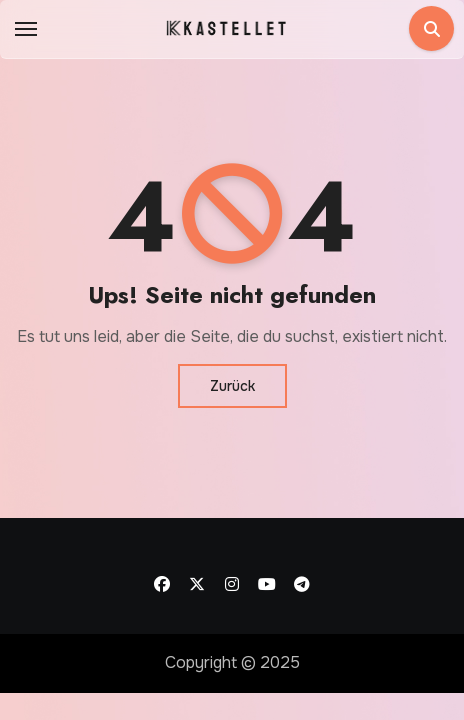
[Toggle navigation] (26, 29)
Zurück (232, 386)
